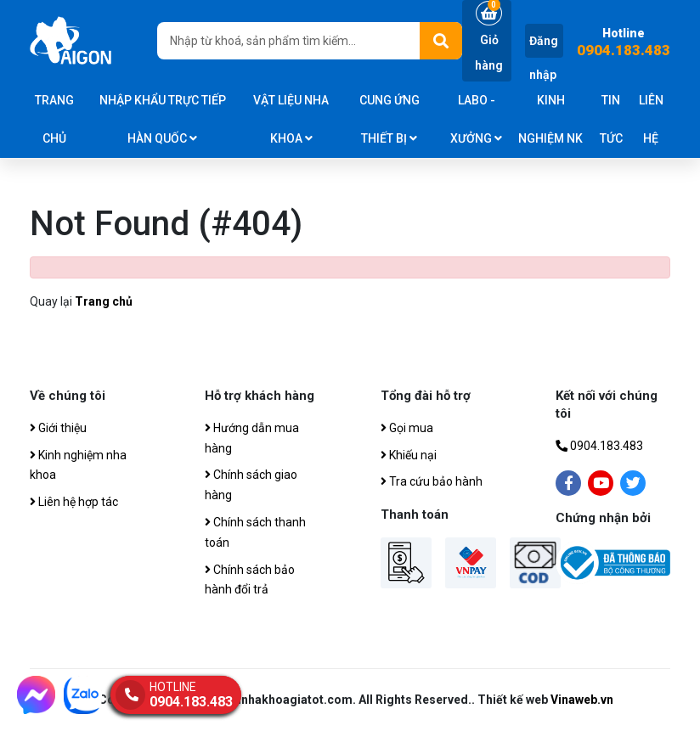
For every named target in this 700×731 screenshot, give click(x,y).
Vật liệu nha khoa (291, 119)
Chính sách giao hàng (251, 485)
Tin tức (611, 119)
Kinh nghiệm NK (550, 119)
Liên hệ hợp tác (74, 502)
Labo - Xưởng (476, 119)
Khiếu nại (409, 455)
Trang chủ (54, 119)
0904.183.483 (624, 51)
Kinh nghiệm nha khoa (78, 465)
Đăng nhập (544, 58)
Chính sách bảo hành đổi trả (250, 580)
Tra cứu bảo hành (432, 481)
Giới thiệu (58, 428)
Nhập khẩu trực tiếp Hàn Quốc (163, 119)
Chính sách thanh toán (255, 532)
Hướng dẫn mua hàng (252, 438)
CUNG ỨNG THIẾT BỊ (390, 119)
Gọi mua (407, 428)
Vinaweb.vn (582, 700)
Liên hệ (651, 119)
